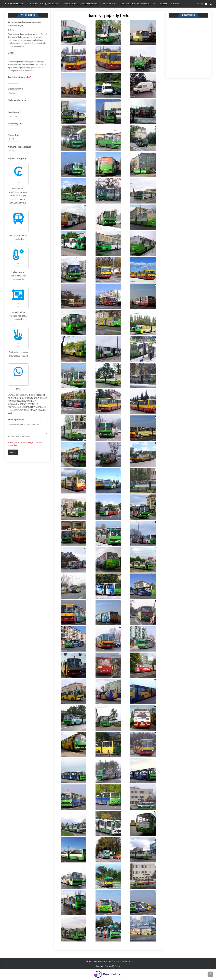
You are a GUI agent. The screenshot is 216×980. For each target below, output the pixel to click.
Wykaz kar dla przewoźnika (81, 4)
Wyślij (13, 452)
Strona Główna (15, 4)
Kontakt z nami (169, 4)
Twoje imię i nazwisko (19, 77)
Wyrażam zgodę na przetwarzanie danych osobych (25, 24)
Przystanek (14, 112)
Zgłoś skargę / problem (44, 4)
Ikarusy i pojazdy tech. (108, 16)
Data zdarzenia (16, 89)
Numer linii (13, 135)
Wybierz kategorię (18, 158)
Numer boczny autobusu (20, 147)
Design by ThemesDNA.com (108, 966)
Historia (108, 4)
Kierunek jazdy (15, 123)
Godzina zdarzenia (18, 100)
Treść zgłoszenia (17, 419)
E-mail (12, 53)
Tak (14, 30)
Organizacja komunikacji (137, 4)
